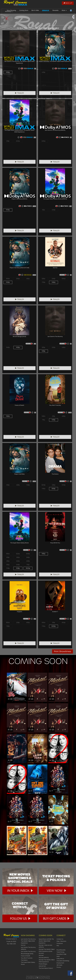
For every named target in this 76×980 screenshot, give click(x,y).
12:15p (43, 348)
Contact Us (60, 939)
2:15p (54, 416)
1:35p (8, 141)
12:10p (43, 279)
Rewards (55, 11)
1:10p (43, 210)
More (64, 11)
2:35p (54, 485)
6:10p (28, 279)
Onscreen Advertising (63, 961)
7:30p (43, 627)
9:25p (43, 351)
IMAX (58, 956)
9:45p (54, 420)
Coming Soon (24, 11)
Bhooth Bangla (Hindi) (27, 954)
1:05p (8, 485)
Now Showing (11, 11)
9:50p (8, 72)
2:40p (53, 279)
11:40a (43, 623)
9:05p (8, 210)
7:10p (28, 566)
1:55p (8, 558)
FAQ (58, 946)
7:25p (8, 627)
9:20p (8, 416)
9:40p (53, 283)
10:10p (53, 489)
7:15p (43, 420)
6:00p (43, 141)
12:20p (18, 554)
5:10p (8, 566)
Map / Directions (61, 941)
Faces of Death (26, 956)
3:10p (8, 562)
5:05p (64, 485)
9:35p (18, 569)
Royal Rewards (61, 950)
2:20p (18, 558)
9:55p (43, 554)
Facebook (60, 943)
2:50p (18, 279)
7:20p (43, 283)
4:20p (18, 562)
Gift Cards (59, 965)
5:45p (8, 348)
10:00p (28, 569)
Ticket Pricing (60, 952)
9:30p (8, 283)
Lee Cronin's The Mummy (28, 951)
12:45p (28, 554)
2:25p (18, 623)
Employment (60, 963)
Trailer (19, 93)
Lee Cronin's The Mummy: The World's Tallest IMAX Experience (28, 941)
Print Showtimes (62, 651)
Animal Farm (42, 966)
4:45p (64, 416)
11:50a (8, 623)
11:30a (8, 279)
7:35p (8, 569)
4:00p (18, 141)
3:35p (54, 210)
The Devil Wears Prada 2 (46, 968)
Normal (23, 945)
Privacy (59, 967)
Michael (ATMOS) (44, 958)
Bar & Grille (35, 11)
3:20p (53, 348)
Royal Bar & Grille (61, 954)
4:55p (28, 623)
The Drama (24, 960)
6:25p (43, 72)
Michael (41, 955)
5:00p (64, 279)
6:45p (18, 566)
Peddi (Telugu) (43, 964)
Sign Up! (68, 3)
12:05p (43, 485)
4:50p (64, 623)
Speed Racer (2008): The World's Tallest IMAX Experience (46, 941)
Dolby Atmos (60, 959)
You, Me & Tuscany (27, 958)
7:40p (43, 489)
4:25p (18, 485)
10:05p (53, 627)
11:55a (8, 554)
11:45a (43, 416)
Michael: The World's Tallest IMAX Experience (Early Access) (47, 951)
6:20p (64, 348)
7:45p (28, 485)
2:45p (28, 558)
